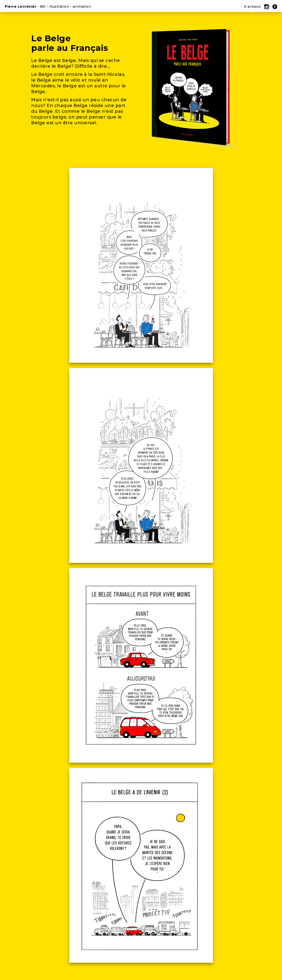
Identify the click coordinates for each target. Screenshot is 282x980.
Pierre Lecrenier (21, 6)
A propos (252, 6)
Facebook (275, 7)
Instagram (267, 7)
